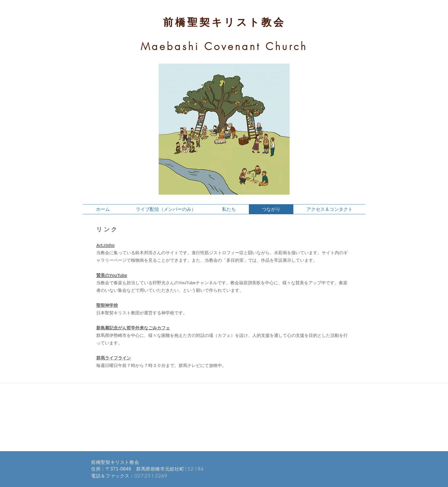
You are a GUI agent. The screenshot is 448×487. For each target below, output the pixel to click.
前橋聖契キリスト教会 (224, 22)
